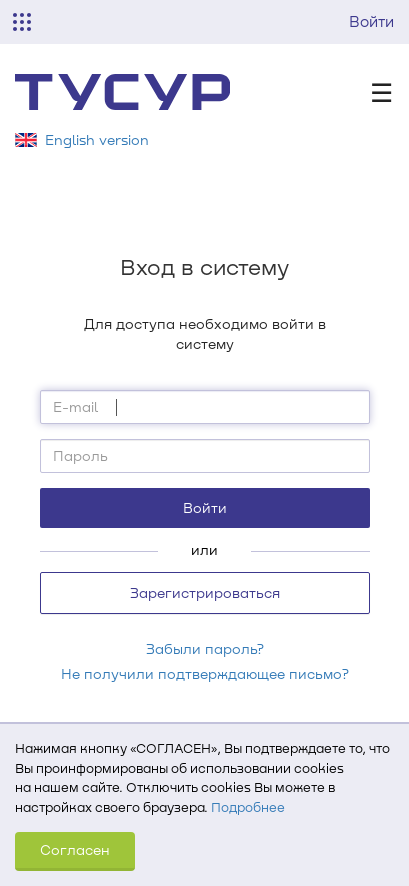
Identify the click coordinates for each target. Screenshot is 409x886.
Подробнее (248, 807)
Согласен (75, 849)
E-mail (75, 406)
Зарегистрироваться (205, 592)
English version (97, 139)
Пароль (80, 455)
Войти (371, 21)
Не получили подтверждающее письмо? (205, 673)
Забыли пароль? (205, 648)
